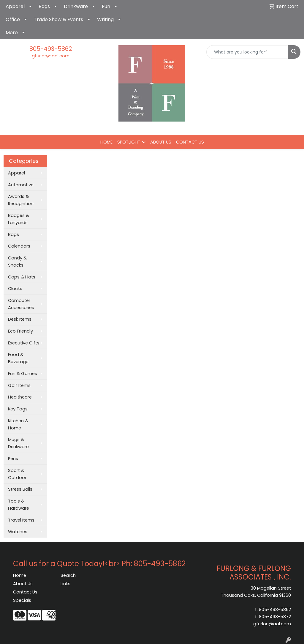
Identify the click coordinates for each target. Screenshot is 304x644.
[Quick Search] (247, 52)
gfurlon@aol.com (51, 56)
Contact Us (25, 592)
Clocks (15, 289)
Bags (44, 6)
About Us (23, 584)
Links (65, 584)
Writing (105, 19)
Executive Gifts (24, 343)
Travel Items (21, 520)
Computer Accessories (21, 304)
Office (13, 19)
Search (68, 575)
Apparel (15, 6)
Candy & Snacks (17, 262)
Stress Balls (20, 489)
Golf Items (19, 385)
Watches (18, 532)
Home (20, 575)
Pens (13, 459)
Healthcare (20, 397)
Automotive (21, 185)
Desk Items (20, 319)
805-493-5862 (51, 49)
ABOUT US (161, 142)
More (12, 33)
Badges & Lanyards (19, 219)
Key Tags (18, 409)
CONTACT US (190, 142)
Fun (106, 6)
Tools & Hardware (19, 505)
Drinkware (76, 6)
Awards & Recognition (21, 200)
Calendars (19, 246)
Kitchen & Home (18, 424)
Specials (22, 600)
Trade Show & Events (58, 19)
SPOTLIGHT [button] (129, 142)
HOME (106, 142)
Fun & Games (23, 374)
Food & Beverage (18, 358)
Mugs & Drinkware (18, 443)
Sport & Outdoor (17, 474)
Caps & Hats (22, 277)
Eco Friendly (20, 331)
